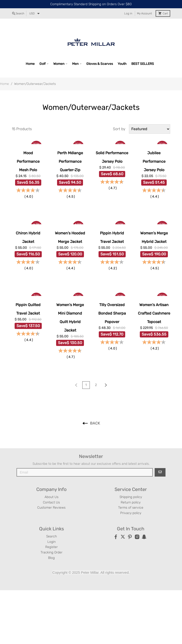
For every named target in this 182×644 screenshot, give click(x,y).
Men (75, 64)
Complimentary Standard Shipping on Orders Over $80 (91, 4)
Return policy (131, 502)
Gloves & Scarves (100, 64)
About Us (52, 497)
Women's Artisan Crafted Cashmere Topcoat (154, 313)
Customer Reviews (51, 508)
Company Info (51, 489)
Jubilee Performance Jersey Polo (154, 161)
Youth (122, 64)
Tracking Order (52, 552)
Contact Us (51, 502)
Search (52, 536)
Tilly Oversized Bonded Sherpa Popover (112, 313)
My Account (144, 13)
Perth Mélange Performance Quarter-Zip (70, 161)
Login (52, 542)
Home (30, 64)
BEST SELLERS (143, 64)
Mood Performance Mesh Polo (28, 161)
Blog (51, 558)
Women (59, 64)
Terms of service (131, 508)
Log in (128, 13)
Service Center (131, 489)
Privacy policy (131, 513)
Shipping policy (131, 497)
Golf (42, 64)
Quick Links (52, 529)
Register (52, 547)
